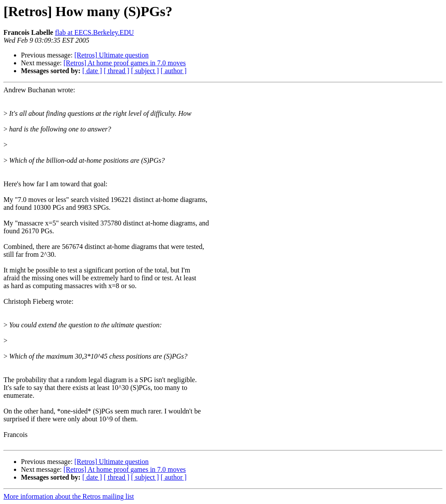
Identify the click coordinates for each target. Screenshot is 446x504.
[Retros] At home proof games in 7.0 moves (125, 63)
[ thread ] (117, 71)
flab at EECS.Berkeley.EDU (94, 32)
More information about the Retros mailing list (69, 496)
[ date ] (92, 71)
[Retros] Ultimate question (112, 55)
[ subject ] (145, 71)
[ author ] (174, 71)
